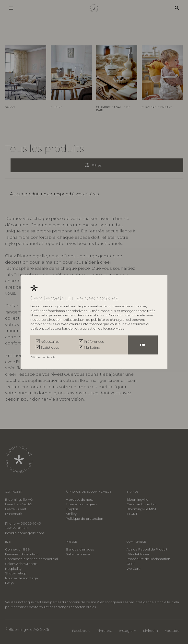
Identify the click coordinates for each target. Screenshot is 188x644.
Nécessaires (50, 342)
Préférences (94, 342)
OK (143, 345)
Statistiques (50, 347)
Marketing (92, 347)
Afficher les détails (43, 357)
